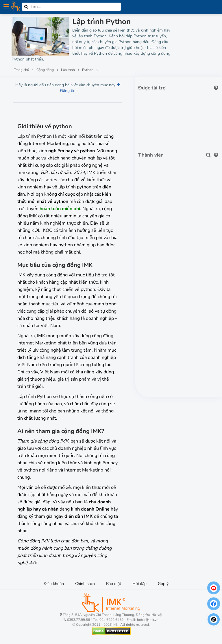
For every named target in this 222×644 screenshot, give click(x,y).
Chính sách (85, 584)
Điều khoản (54, 584)
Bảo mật (114, 584)
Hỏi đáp (139, 584)
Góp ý (163, 584)
